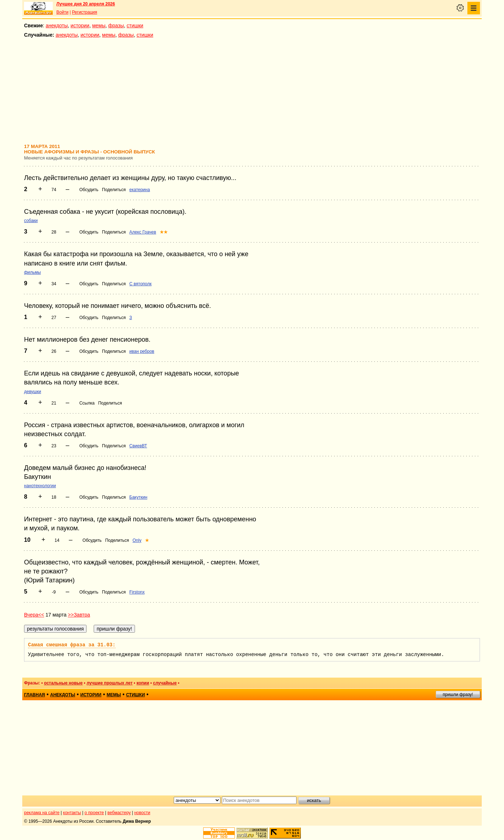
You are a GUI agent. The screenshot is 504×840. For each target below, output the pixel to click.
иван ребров (142, 351)
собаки (31, 221)
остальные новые (63, 683)
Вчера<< (34, 615)
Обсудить (89, 190)
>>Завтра (79, 615)
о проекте (94, 813)
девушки (32, 392)
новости (142, 813)
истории (80, 26)
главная (34, 695)
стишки (135, 26)
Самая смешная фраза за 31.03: (72, 645)
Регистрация (84, 12)
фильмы (32, 272)
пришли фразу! (458, 694)
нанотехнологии (40, 486)
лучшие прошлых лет (109, 683)
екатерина (139, 190)
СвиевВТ (138, 446)
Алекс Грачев (143, 232)
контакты (72, 813)
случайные (165, 683)
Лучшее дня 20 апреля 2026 (86, 4)
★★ (164, 232)
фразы (116, 26)
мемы (99, 26)
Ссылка (87, 403)
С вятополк (140, 284)
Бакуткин (138, 497)
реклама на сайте (42, 813)
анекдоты (57, 26)
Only (137, 540)
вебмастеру (119, 813)
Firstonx (137, 592)
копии (143, 683)
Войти (62, 12)
